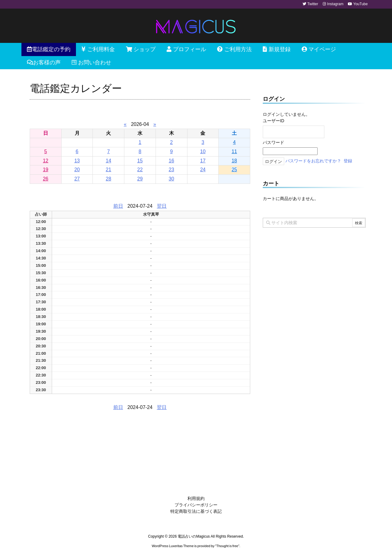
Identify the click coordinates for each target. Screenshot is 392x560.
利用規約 (196, 498)
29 (140, 179)
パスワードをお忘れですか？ (313, 161)
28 (108, 179)
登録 (348, 161)
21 (108, 170)
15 (140, 161)
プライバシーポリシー (196, 505)
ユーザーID (273, 121)
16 (171, 161)
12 (46, 161)
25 (234, 170)
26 (46, 179)
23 (171, 170)
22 (140, 170)
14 (108, 161)
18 (234, 161)
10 (203, 151)
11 (234, 151)
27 (77, 179)
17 (203, 161)
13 (77, 161)
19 (46, 170)
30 (171, 179)
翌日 (162, 206)
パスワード (273, 142)
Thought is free (227, 546)
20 (77, 170)
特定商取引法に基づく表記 (196, 511)
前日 (118, 206)
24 (203, 170)
